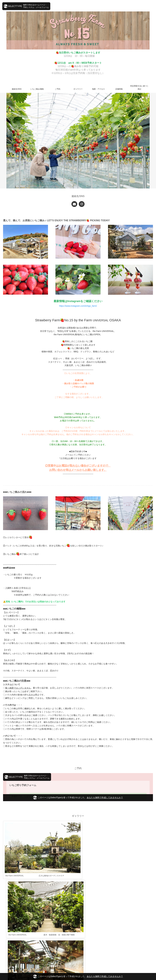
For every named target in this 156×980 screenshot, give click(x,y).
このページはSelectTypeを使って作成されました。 (78, 976)
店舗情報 (119, 89)
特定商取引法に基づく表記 (139, 88)
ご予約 (58, 89)
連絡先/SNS (17, 89)
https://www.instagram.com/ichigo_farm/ (78, 306)
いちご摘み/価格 (37, 89)
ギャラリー (78, 89)
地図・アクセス (98, 89)
